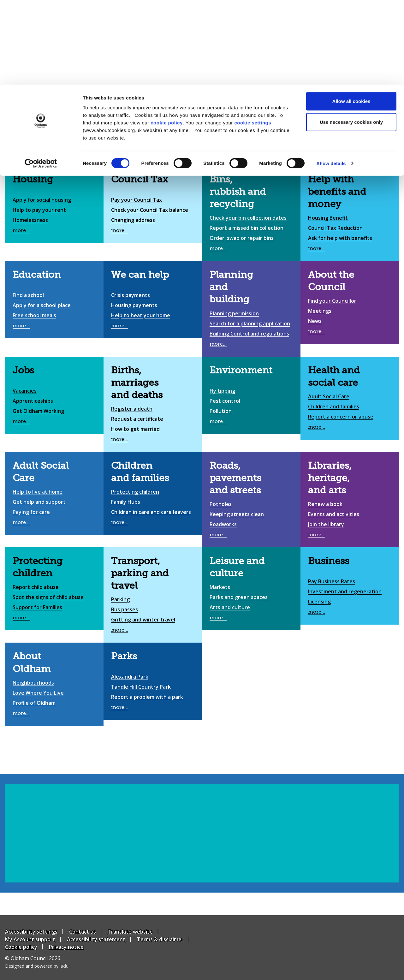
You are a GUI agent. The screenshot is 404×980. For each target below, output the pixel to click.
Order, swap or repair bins (242, 238)
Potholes (221, 504)
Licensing (319, 602)
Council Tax (140, 179)
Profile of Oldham (34, 703)
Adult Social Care (329, 396)
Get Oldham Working (38, 411)
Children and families (334, 407)
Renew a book (325, 504)
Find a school (28, 295)
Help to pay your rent (39, 210)
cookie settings (253, 38)
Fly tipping (222, 391)
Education (37, 275)
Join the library (326, 524)
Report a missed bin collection (247, 228)
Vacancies (25, 391)
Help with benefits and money (337, 192)
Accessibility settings (31, 932)
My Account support (30, 939)
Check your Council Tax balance (150, 210)
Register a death (132, 409)
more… (21, 230)
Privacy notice (66, 947)
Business (329, 561)
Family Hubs (126, 502)
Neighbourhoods (33, 683)
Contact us (83, 932)
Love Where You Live (38, 693)
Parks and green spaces (239, 597)
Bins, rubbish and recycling (238, 192)
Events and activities (334, 514)
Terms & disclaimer (160, 939)
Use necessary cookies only (351, 37)
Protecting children (135, 492)
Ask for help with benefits (340, 238)
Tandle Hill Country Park (141, 687)
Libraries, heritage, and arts (330, 478)
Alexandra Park (130, 677)
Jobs (23, 370)
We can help (140, 275)
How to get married (135, 429)
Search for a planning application (250, 324)
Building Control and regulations (249, 334)
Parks (124, 656)
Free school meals (34, 315)
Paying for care (31, 512)
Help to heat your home (141, 315)
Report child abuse (36, 587)
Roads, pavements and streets (235, 478)
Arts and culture (230, 607)
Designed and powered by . (37, 966)
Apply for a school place (42, 305)
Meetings (320, 311)
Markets (220, 587)
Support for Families (37, 607)
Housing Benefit (328, 218)
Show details (331, 79)
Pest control (225, 401)
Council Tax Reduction (335, 228)
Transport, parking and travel (140, 573)
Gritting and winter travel (143, 620)
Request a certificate (137, 419)
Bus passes (125, 609)
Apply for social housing (42, 200)
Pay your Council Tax (137, 200)
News (315, 321)
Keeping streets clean (237, 514)
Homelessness (30, 220)
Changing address (133, 220)
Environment (241, 370)
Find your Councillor (332, 301)
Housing (33, 179)
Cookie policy (21, 947)
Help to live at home (38, 492)
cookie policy (167, 38)
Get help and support (39, 502)
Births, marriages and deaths (137, 383)
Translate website (130, 932)
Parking (120, 599)
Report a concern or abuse (341, 417)
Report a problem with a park (147, 697)
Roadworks (223, 524)
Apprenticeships (33, 401)
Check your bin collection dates (248, 218)
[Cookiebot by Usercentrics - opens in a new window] (41, 79)
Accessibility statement (96, 939)
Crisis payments (131, 295)
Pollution (221, 411)
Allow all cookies (351, 17)
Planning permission (234, 313)
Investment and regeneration (345, 591)
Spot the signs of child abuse (48, 597)
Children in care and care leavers (151, 512)
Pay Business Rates (332, 581)
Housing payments (134, 305)
